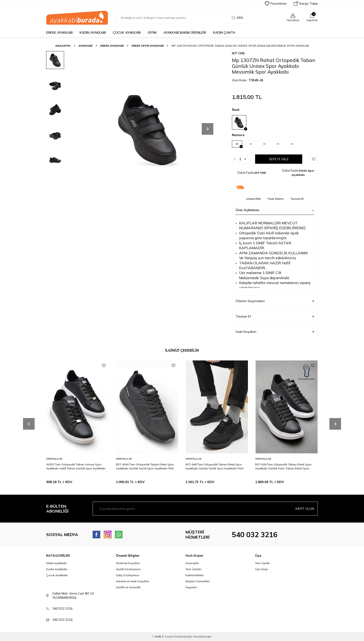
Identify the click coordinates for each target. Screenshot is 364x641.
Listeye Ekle (253, 199)
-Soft (157, 636)
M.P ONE (238, 53)
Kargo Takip (306, 3)
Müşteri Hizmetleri (198, 581)
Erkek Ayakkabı (59, 33)
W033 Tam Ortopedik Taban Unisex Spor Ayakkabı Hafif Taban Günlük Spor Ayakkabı (76, 466)
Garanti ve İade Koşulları (132, 581)
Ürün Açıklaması (275, 210)
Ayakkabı (85, 46)
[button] (208, 129)
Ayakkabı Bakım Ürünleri (185, 33)
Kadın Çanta (224, 33)
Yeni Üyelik (262, 563)
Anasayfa (63, 46)
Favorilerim (276, 3)
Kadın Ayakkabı (93, 33)
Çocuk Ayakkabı (127, 33)
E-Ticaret (168, 636)
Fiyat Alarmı (276, 199)
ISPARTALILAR (54, 459)
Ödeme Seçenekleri (275, 301)
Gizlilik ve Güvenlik (128, 587)
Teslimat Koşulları (128, 563)
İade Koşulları (275, 332)
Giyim (152, 33)
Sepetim (191, 587)
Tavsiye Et (297, 199)
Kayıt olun (305, 509)
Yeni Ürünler (193, 569)
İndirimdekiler (195, 575)
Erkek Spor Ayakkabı (148, 46)
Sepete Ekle (279, 159)
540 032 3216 (255, 535)
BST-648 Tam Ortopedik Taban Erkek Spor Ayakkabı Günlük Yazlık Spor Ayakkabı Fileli (214, 466)
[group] (147, 129)
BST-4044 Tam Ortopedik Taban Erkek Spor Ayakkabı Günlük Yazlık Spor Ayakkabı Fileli (145, 466)
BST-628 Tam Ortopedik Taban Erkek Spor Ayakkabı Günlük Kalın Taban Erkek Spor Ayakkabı (283, 466)
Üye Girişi (261, 569)
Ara (237, 18)
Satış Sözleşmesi (128, 575)
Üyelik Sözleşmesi (128, 569)
